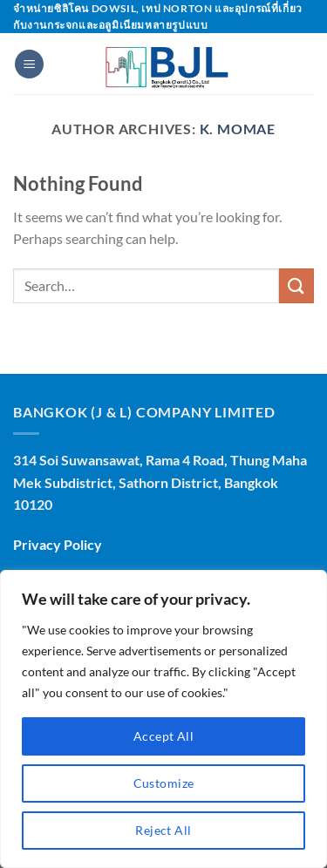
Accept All (163, 736)
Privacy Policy (58, 544)
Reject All (163, 830)
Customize (164, 783)
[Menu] (29, 64)
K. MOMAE (238, 129)
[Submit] (296, 285)
